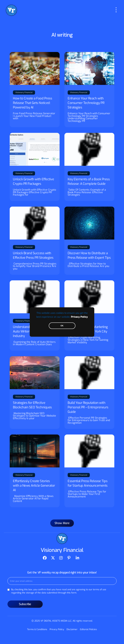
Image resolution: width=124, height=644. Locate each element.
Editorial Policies (88, 629)
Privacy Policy (79, 317)
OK (62, 326)
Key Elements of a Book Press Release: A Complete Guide (89, 181)
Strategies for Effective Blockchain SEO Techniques (32, 405)
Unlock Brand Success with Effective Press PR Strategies (33, 255)
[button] (62, 523)
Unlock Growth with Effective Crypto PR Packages (33, 181)
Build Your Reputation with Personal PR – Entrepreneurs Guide (88, 407)
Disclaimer (72, 629)
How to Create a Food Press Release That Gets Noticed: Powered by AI (32, 103)
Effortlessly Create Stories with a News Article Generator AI (34, 486)
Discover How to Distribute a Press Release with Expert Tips (89, 255)
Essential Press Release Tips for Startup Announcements (88, 483)
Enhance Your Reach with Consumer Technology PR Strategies (86, 103)
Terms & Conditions (37, 629)
